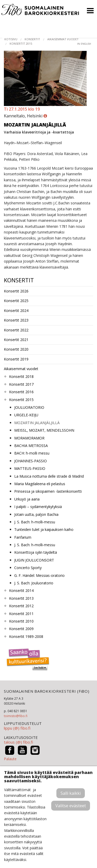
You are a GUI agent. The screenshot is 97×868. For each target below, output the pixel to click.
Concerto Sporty (28, 568)
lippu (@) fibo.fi (17, 728)
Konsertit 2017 (21, 384)
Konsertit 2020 (16, 349)
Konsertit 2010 (21, 621)
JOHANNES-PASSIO (31, 461)
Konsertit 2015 (21, 44)
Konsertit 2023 (16, 320)
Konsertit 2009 (21, 629)
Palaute (10, 759)
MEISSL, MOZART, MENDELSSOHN (44, 430)
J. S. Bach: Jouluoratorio (34, 583)
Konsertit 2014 (21, 590)
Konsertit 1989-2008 (26, 636)
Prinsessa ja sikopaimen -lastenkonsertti (48, 491)
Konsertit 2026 (16, 291)
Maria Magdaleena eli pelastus (40, 484)
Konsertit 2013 (21, 598)
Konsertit (32, 39)
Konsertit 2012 (21, 606)
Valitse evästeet (71, 806)
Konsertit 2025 (16, 301)
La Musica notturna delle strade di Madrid (49, 476)
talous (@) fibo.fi (18, 742)
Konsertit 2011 (21, 614)
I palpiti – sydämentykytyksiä (38, 507)
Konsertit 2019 (16, 359)
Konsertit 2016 (21, 392)
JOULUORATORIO (29, 407)
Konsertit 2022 (16, 330)
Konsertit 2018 (21, 376)
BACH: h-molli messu (32, 453)
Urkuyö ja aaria (27, 499)
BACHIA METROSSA (31, 446)
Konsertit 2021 (16, 340)
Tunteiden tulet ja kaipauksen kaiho (44, 529)
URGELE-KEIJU (26, 415)
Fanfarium (23, 537)
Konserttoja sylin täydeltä (36, 552)
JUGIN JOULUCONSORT (34, 560)
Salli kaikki (71, 793)
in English (84, 44)
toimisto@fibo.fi (16, 716)
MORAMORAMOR (29, 438)
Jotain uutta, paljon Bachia (36, 514)
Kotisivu (11, 39)
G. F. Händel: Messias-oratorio (39, 575)
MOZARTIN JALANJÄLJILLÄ (37, 423)
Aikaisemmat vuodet (63, 39)
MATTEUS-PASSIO (30, 468)
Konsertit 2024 (16, 311)
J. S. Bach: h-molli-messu (35, 522)
